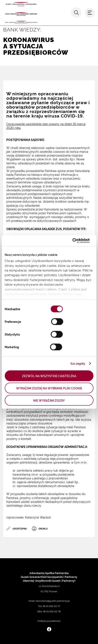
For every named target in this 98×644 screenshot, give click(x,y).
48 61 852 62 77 (51, 606)
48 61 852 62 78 (52, 611)
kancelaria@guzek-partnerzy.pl (53, 601)
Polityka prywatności (49, 621)
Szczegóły (78, 363)
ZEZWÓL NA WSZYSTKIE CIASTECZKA (49, 376)
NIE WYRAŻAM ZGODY (49, 400)
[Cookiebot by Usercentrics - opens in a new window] (71, 241)
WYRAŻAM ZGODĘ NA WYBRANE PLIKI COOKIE (49, 388)
